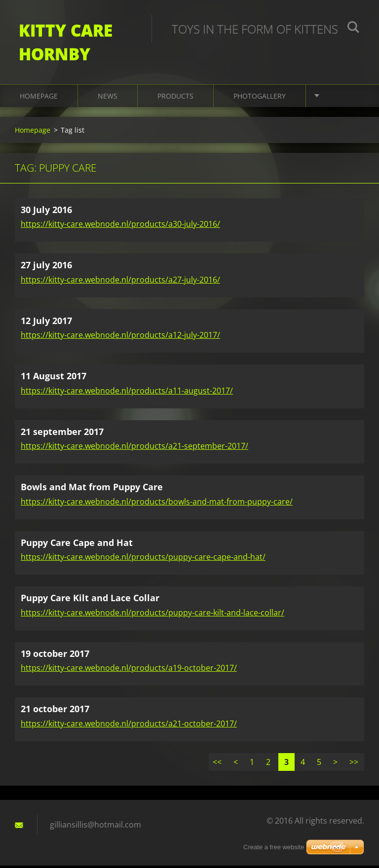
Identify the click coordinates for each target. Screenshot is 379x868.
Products (175, 98)
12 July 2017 (46, 323)
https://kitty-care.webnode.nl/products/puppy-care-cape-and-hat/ (143, 560)
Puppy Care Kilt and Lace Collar (90, 601)
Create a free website (274, 847)
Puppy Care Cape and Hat (77, 545)
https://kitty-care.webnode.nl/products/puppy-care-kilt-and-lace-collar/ (152, 615)
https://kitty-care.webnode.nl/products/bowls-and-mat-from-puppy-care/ (157, 504)
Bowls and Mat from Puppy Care (92, 490)
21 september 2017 (62, 434)
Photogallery (260, 98)
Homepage (39, 98)
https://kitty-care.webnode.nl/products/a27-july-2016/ (120, 282)
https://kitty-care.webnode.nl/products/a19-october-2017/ (129, 671)
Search (353, 29)
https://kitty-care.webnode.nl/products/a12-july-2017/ (120, 338)
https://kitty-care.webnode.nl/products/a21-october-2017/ (129, 726)
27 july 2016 (46, 268)
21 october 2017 (55, 712)
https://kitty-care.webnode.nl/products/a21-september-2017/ (134, 449)
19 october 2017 (55, 656)
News (108, 98)
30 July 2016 (46, 212)
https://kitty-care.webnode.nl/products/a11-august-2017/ (127, 393)
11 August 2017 (54, 379)
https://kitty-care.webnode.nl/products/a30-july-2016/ (120, 227)
